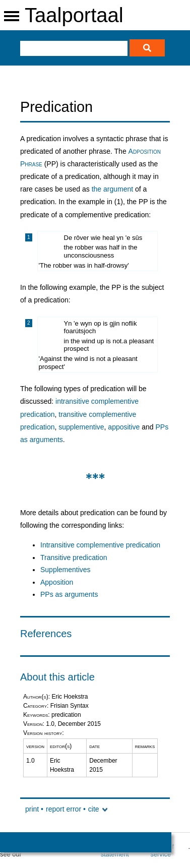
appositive (124, 427)
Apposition (57, 582)
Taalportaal (74, 15)
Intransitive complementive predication (100, 545)
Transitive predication (74, 557)
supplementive (81, 427)
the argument (113, 189)
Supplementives (66, 570)
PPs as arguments (69, 594)
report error (64, 809)
